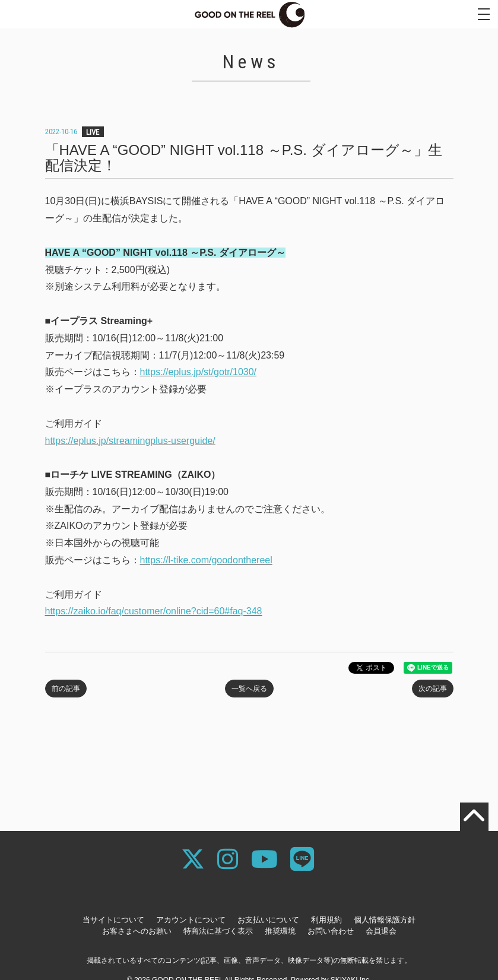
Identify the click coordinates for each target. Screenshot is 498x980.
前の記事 (66, 689)
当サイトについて (113, 920)
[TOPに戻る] (474, 817)
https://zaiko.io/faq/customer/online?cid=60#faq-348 (154, 611)
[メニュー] (484, 14)
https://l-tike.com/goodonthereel (206, 560)
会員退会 (381, 931)
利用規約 (326, 920)
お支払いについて (268, 920)
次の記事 (433, 689)
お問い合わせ (331, 931)
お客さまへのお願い (137, 931)
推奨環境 (280, 931)
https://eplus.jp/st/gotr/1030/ (199, 372)
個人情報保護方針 (385, 920)
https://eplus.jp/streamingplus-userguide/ (130, 441)
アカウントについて (191, 920)
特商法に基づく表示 (218, 931)
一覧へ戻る (249, 689)
